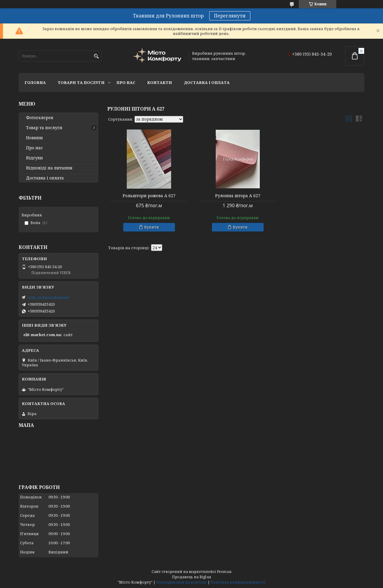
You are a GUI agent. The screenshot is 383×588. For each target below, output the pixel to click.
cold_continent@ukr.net (49, 297)
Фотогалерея (40, 118)
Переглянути (230, 16)
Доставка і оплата (207, 82)
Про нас (126, 82)
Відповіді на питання (49, 168)
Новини (34, 138)
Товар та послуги (44, 128)
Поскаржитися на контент (182, 582)
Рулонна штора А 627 (236, 196)
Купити (151, 227)
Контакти (160, 82)
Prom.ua (224, 572)
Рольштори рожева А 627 (149, 196)
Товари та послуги (81, 82)
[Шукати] (96, 56)
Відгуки (34, 158)
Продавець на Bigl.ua (191, 577)
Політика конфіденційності (238, 582)
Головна (35, 82)
